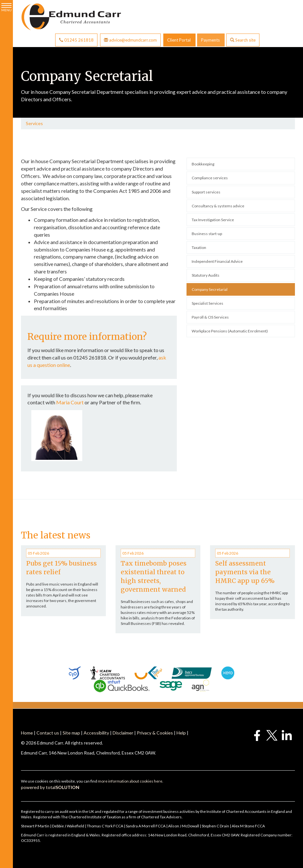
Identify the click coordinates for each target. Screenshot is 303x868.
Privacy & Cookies (155, 733)
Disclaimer (123, 733)
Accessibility (96, 733)
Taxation (199, 247)
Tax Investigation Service (213, 220)
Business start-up (207, 234)
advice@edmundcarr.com (130, 40)
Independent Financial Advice (217, 261)
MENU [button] (6, 8)
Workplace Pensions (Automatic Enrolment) (230, 331)
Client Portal (179, 40)
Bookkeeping (203, 164)
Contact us (48, 733)
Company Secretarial (210, 289)
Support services (206, 192)
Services (34, 123)
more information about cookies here (130, 781)
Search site (243, 40)
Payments (211, 40)
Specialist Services (207, 303)
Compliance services (210, 178)
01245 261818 (76, 40)
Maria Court (70, 402)
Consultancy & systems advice (218, 206)
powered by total (50, 787)
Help (181, 733)
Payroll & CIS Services (210, 317)
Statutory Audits (206, 275)
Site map (71, 733)
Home (27, 733)
